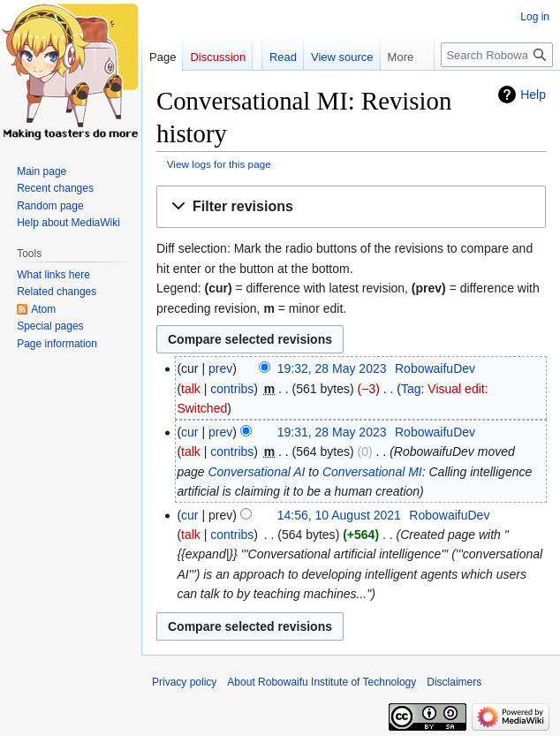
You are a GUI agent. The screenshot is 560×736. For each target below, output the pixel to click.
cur (189, 432)
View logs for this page (219, 164)
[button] (351, 207)
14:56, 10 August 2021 (339, 515)
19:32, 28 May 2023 (332, 368)
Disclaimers (454, 682)
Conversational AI (256, 472)
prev (220, 368)
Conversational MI (372, 472)
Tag (411, 389)
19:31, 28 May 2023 (332, 432)
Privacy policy (184, 682)
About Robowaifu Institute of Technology (322, 682)
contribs (232, 389)
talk (191, 389)
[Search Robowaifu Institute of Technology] (497, 55)
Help (533, 95)
